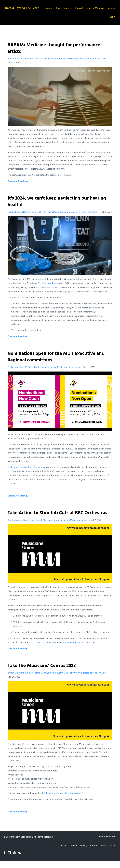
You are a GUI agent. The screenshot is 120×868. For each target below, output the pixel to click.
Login (112, 17)
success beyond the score (93, 59)
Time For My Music (95, 8)
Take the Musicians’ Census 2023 (44, 672)
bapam (11, 59)
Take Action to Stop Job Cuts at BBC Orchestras (48, 516)
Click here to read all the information (26, 467)
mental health (30, 59)
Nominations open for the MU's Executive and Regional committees (59, 357)
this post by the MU (43, 649)
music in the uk (33, 367)
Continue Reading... (18, 181)
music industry (49, 367)
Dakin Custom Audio (48, 283)
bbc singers (29, 527)
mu (46, 680)
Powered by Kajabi (107, 844)
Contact (112, 853)
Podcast (79, 8)
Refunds (92, 853)
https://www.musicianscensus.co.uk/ (64, 800)
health (18, 59)
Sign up (111, 8)
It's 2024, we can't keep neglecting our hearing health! (51, 202)
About (49, 8)
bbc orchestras (15, 527)
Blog (58, 8)
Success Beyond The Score (21, 8)
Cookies (71, 853)
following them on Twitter (75, 649)
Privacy (82, 853)
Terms (103, 853)
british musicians (16, 367)
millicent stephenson (42, 212)
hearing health (22, 212)
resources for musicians (67, 59)
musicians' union (46, 59)
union (78, 367)
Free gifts (68, 8)
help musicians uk (34, 680)
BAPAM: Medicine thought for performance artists (57, 48)
